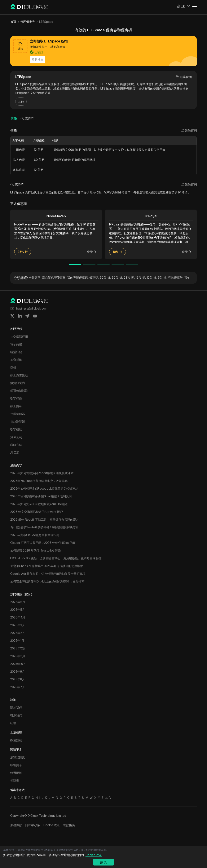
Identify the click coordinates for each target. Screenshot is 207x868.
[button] (183, 6)
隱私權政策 (33, 825)
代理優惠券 (28, 22)
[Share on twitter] (12, 316)
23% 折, (129, 277)
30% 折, (117, 277)
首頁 (13, 22)
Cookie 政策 (52, 825)
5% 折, (163, 277)
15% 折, (141, 277)
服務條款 (16, 825)
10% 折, (152, 277)
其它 (108, 798)
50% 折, (105, 277)
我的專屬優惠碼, (78, 277)
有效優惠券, (176, 277)
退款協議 (69, 825)
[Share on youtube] (35, 316)
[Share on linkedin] (20, 316)
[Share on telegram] (27, 316)
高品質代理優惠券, (54, 277)
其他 (21, 102)
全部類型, (35, 277)
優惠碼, (94, 277)
